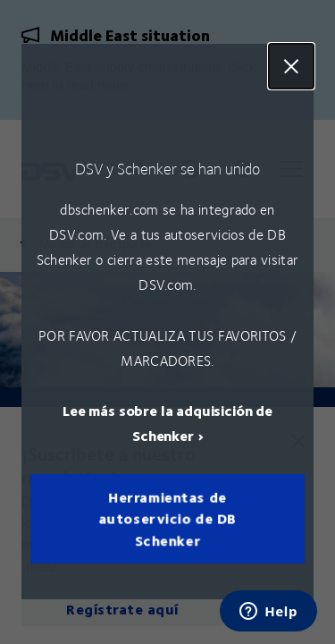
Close (291, 66)
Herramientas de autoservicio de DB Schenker (167, 519)
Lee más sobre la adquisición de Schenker (167, 424)
